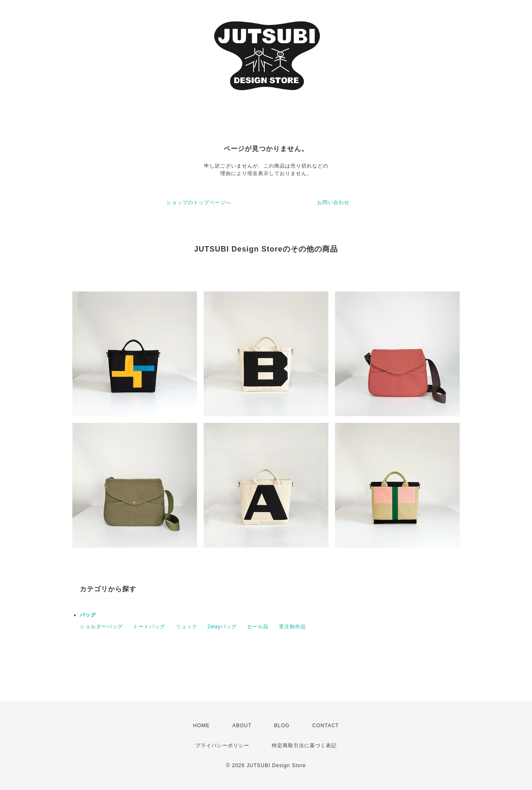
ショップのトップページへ (199, 202)
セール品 (258, 627)
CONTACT (325, 726)
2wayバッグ (222, 627)
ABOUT (242, 726)
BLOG (282, 726)
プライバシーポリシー (222, 746)
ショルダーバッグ (101, 627)
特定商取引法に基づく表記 (304, 746)
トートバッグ (149, 627)
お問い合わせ (333, 202)
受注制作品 (292, 627)
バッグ (88, 615)
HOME (202, 726)
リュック (187, 627)
